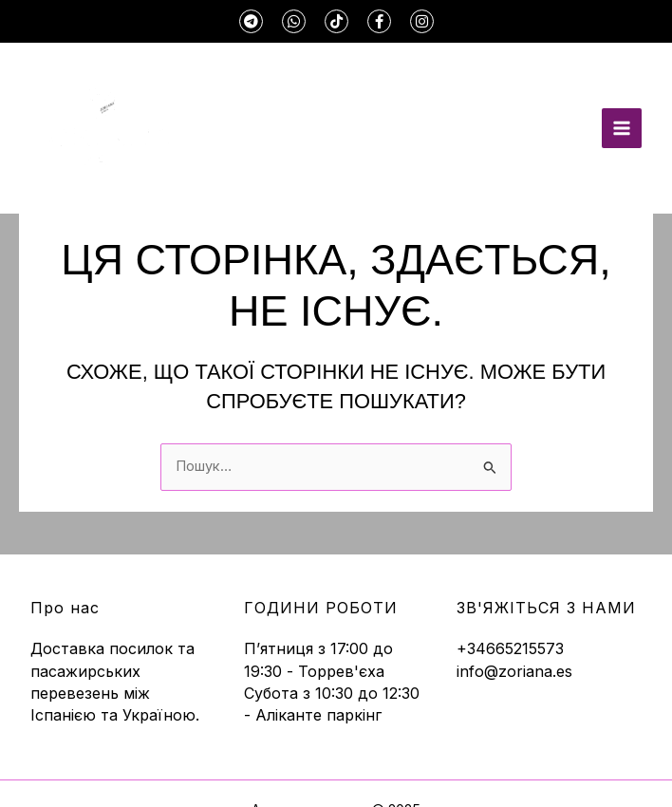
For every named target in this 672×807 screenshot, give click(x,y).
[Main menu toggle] (622, 128)
